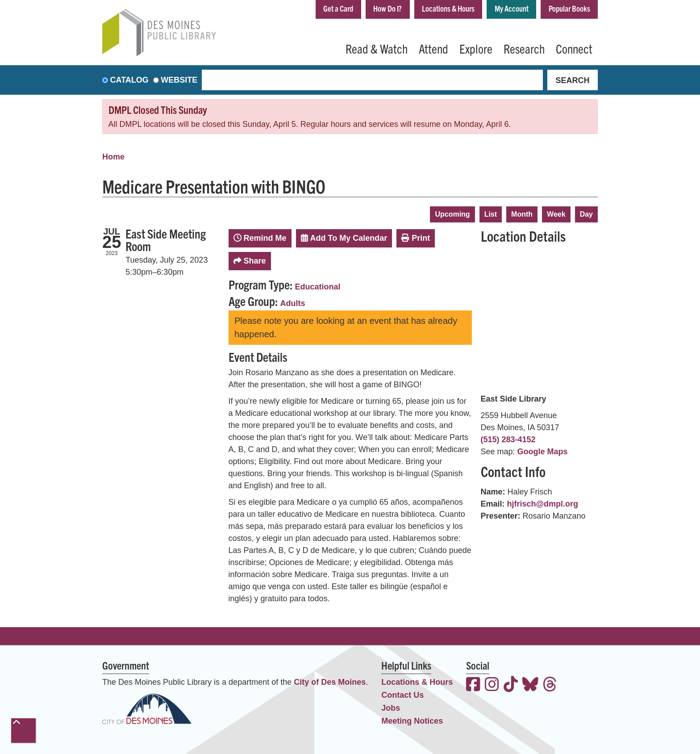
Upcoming (452, 214)
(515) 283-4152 (508, 440)
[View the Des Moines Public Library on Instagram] (492, 685)
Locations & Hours (448, 8)
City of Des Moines (330, 682)
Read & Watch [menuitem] (377, 48)
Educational (318, 287)
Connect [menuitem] (574, 48)
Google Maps (543, 452)
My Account (512, 8)
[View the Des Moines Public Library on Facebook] (473, 685)
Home (113, 157)
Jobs (391, 708)
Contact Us (402, 695)
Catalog (129, 80)
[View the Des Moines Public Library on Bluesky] (530, 685)
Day (586, 214)
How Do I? (387, 8)
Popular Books (569, 8)
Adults (293, 303)
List (491, 214)
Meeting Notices (412, 721)
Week (556, 214)
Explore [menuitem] (476, 48)
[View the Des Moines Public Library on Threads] (550, 685)
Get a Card (338, 8)
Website (179, 80)
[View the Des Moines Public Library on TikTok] (511, 685)
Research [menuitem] (524, 48)
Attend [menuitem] (433, 48)
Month (522, 214)
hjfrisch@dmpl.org (543, 504)
